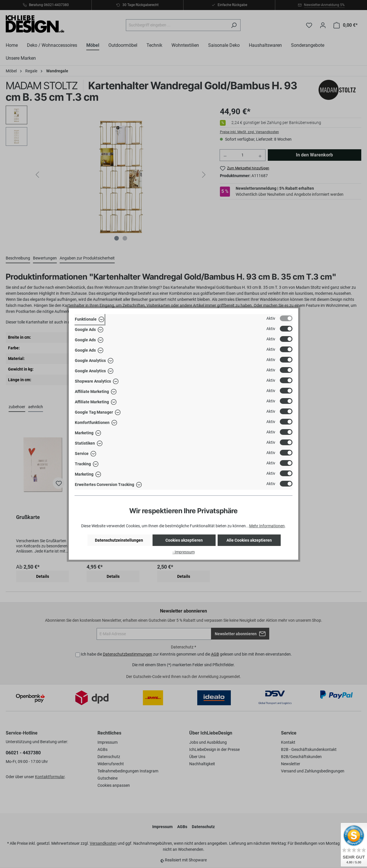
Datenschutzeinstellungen (119, 540)
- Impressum (184, 552)
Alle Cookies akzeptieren (249, 540)
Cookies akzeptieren (184, 540)
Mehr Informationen (267, 526)
